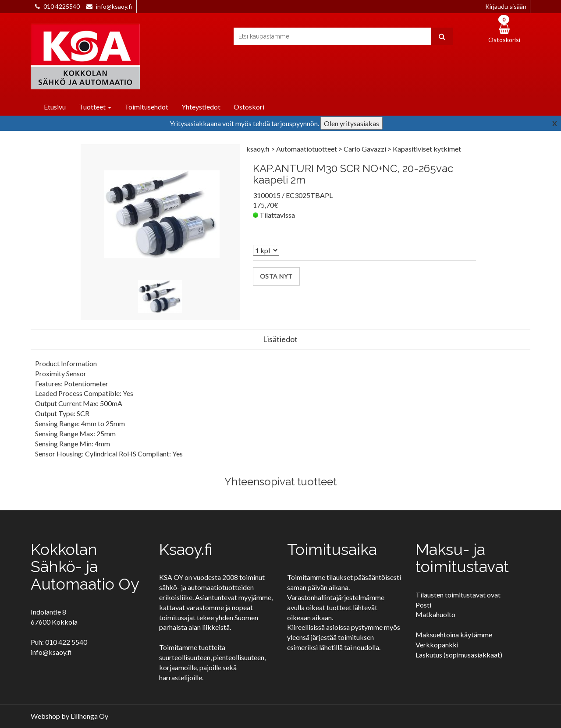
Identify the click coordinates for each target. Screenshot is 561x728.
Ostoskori (249, 107)
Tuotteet (95, 107)
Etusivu (55, 107)
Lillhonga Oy (89, 716)
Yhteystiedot (201, 107)
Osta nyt (276, 276)
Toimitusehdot (146, 107)
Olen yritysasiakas (352, 123)
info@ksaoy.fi (114, 6)
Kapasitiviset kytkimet (427, 149)
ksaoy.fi (258, 149)
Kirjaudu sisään (506, 6)
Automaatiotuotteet (307, 149)
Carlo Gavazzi (366, 149)
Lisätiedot (280, 339)
